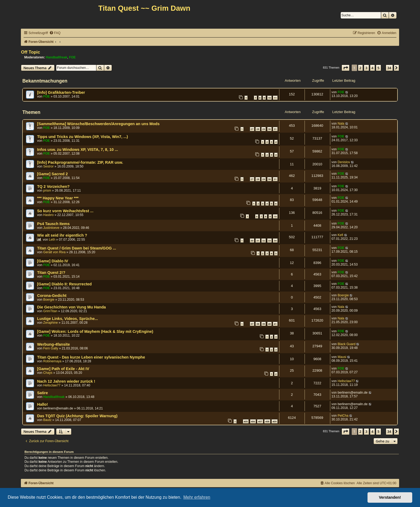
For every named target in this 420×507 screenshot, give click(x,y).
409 (274, 421)
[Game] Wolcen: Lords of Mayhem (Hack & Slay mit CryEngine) (95, 331)
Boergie (49, 300)
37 (252, 324)
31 (275, 129)
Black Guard (346, 344)
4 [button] (372, 68)
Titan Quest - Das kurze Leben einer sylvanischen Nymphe (91, 357)
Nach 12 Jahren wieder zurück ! (66, 381)
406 (253, 421)
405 (246, 421)
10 (269, 98)
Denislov (344, 162)
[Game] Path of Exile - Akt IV (63, 369)
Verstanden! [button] (390, 497)
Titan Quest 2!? (51, 273)
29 (264, 129)
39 (264, 324)
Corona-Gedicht (52, 296)
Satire (42, 393)
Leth (52, 240)
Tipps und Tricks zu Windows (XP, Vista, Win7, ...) (82, 137)
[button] (346, 68)
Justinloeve (51, 228)
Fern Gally (51, 348)
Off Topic (30, 52)
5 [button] (378, 68)
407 (260, 421)
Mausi (342, 357)
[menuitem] (55, 33)
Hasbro (48, 215)
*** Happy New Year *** (58, 198)
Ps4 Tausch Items (53, 224)
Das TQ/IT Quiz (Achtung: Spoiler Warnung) (77, 416)
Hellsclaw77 (52, 385)
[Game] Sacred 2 (52, 174)
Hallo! (42, 404)
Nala (341, 124)
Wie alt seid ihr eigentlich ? (62, 235)
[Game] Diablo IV (52, 261)
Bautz (47, 420)
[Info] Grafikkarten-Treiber (61, 92)
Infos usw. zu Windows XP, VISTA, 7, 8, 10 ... (77, 150)
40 (269, 324)
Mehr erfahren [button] (197, 497)
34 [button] (389, 68)
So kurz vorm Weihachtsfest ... (65, 211)
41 (275, 324)
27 (252, 129)
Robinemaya (52, 361)
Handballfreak (57, 57)
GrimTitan (50, 311)
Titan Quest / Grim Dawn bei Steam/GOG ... (76, 248)
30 (269, 129)
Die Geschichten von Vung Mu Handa (71, 307)
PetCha (343, 416)
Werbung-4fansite (53, 344)
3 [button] (366, 68)
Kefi (340, 235)
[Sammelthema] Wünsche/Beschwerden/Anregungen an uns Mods (98, 124)
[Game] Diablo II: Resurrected (64, 284)
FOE (72, 57)
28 (258, 129)
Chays (48, 373)
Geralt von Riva (54, 252)
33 (269, 241)
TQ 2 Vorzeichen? (53, 187)
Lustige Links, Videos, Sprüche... (67, 319)
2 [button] (360, 68)
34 (275, 241)
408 (267, 421)
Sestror (48, 166)
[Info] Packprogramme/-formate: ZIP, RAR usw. (80, 162)
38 (258, 324)
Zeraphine (50, 323)
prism (47, 191)
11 (275, 98)
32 (264, 241)
